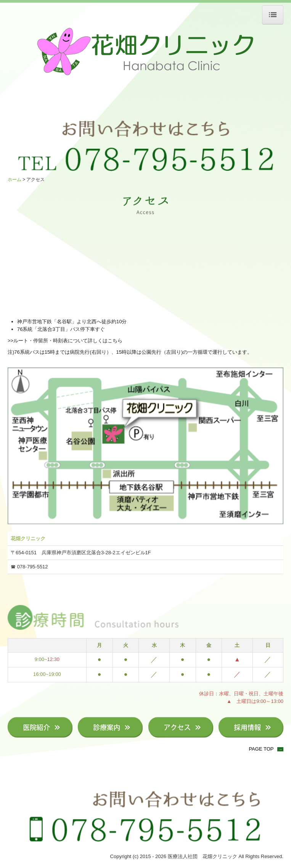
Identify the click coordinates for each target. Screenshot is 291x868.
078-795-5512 (33, 567)
